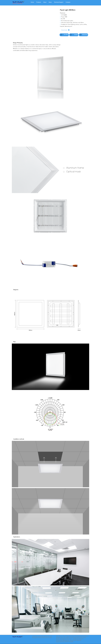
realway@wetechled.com (66, 639)
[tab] (39, 2)
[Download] (65, 30)
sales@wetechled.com (78, 639)
